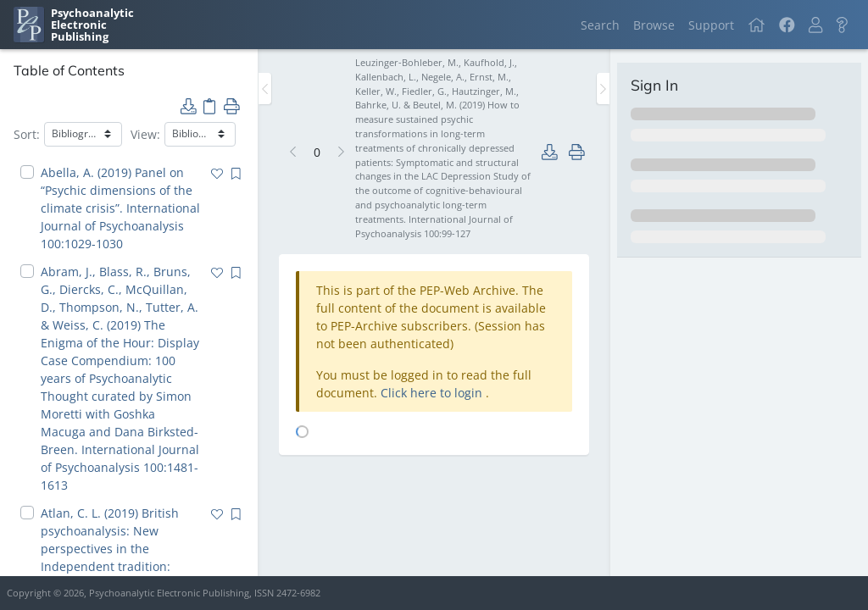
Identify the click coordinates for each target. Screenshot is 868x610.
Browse (654, 25)
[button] (815, 25)
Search (600, 25)
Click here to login (433, 393)
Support (711, 25)
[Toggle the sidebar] (265, 89)
